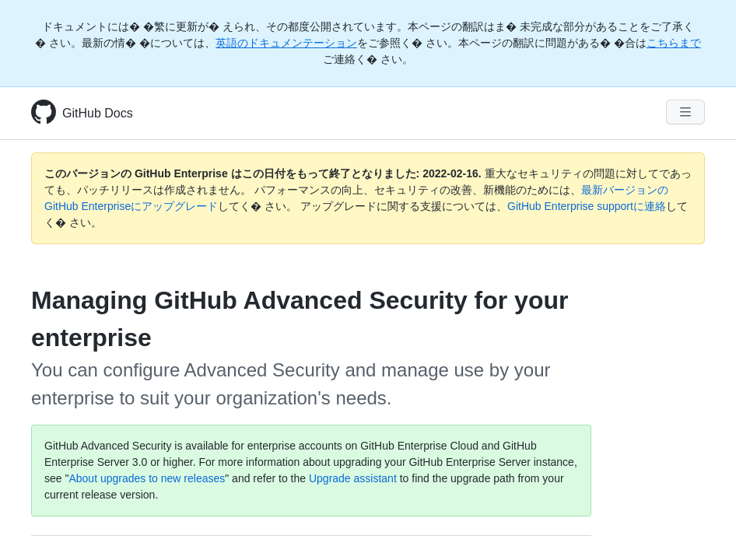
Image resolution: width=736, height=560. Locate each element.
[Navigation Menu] (685, 112)
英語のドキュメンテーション (286, 43)
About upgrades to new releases (147, 478)
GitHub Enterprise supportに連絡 (587, 206)
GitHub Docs (98, 113)
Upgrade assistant (353, 478)
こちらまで (674, 43)
